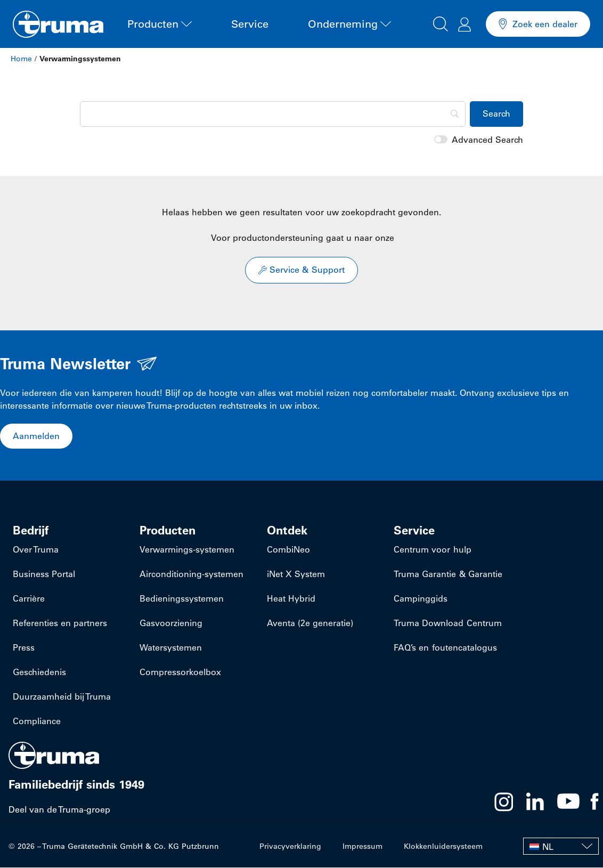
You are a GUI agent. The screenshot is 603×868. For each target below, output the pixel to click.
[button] (441, 22)
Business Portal (44, 574)
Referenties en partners (60, 623)
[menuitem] (561, 847)
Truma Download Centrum (447, 623)
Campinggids (421, 599)
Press (24, 648)
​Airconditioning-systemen (192, 574)
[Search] (273, 114)
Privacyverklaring (290, 847)
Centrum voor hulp (432, 550)
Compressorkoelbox (180, 672)
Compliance (37, 721)
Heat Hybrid (291, 599)
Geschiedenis (39, 672)
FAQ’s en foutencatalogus (445, 648)
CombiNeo (288, 550)
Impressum (362, 847)
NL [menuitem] (548, 847)
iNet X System (296, 574)
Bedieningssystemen (182, 599)
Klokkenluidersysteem (443, 847)
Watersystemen (171, 648)
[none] (561, 847)
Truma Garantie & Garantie (448, 574)
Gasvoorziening (171, 623)
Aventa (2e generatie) (310, 623)
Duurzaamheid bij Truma (62, 697)
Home (21, 59)
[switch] (441, 140)
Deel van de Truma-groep (59, 810)
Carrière (29, 599)
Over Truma (36, 550)
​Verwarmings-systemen (187, 550)
